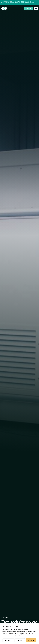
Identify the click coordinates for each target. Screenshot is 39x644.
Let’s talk (29, 9)
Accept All (31, 640)
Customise (8, 640)
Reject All (20, 640)
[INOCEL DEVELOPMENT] (4, 8)
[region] (19, 634)
